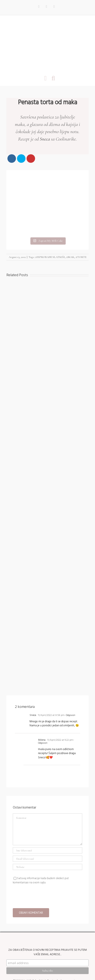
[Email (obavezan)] (47, 826)
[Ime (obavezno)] (47, 818)
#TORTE (81, 224)
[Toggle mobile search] (53, 78)
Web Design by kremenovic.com (61, 956)
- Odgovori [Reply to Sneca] (70, 683)
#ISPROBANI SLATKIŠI (50, 224)
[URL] (47, 834)
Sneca (45, 139)
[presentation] (45, 863)
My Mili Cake (30, 956)
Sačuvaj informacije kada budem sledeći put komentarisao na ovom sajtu (41, 848)
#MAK (70, 224)
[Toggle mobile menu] (45, 78)
